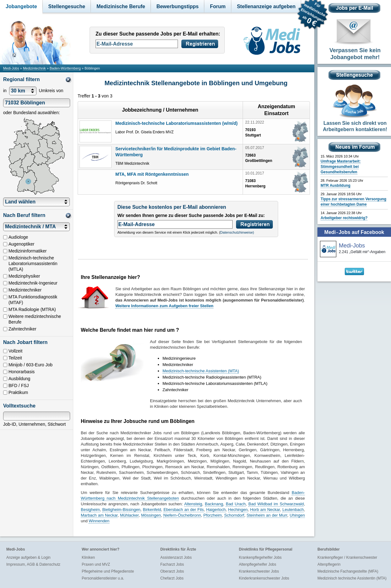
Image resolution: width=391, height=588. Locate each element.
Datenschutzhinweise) (237, 232)
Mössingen (151, 515)
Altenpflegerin (329, 564)
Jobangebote (21, 6)
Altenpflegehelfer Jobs (258, 564)
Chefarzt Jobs (172, 578)
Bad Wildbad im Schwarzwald (276, 504)
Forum (218, 6)
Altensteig (193, 504)
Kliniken (88, 557)
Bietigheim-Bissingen (121, 510)
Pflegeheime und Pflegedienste (108, 571)
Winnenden (99, 521)
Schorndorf (234, 515)
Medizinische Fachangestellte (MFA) (348, 571)
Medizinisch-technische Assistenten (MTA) (201, 371)
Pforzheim (213, 515)
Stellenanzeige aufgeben (266, 6)
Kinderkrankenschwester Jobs (264, 578)
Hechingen (238, 510)
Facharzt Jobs (172, 564)
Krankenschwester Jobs (259, 571)
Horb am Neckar (265, 510)
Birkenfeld (152, 510)
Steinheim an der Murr (267, 515)
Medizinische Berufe (121, 6)
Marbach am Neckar (99, 515)
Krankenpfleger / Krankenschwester (347, 557)
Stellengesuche (67, 6)
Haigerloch (216, 510)
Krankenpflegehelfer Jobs (260, 557)
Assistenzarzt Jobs (176, 557)
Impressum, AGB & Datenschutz (33, 564)
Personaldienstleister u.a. (103, 578)
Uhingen (297, 515)
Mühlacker (129, 515)
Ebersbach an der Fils (184, 510)
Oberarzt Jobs (172, 571)
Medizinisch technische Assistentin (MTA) (352, 578)
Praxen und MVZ (96, 564)
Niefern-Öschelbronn (182, 515)
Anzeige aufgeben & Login (28, 557)
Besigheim (90, 510)
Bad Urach (236, 504)
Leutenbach (293, 510)
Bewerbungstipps (178, 6)
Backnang (214, 504)
